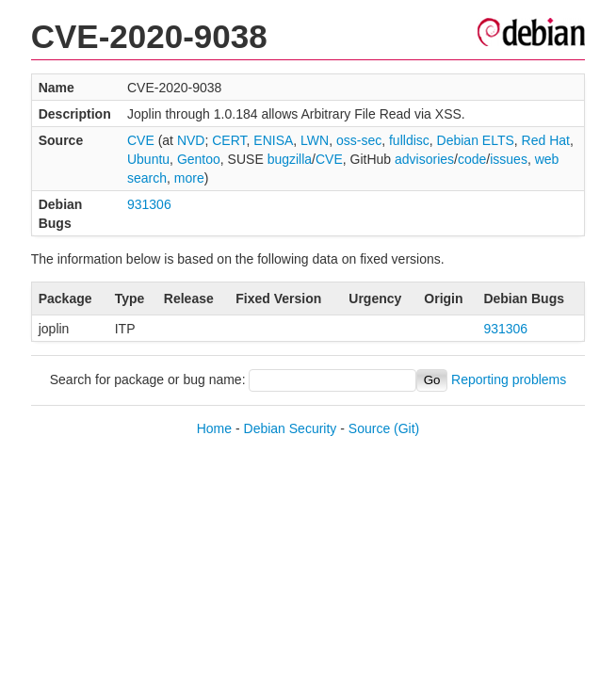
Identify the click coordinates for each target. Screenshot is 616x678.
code (472, 159)
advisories (424, 159)
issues (509, 159)
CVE (141, 140)
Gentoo (199, 159)
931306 (149, 204)
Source (369, 428)
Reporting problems (509, 379)
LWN (315, 140)
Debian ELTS (476, 140)
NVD (191, 140)
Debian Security (291, 428)
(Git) (406, 428)
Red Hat (546, 140)
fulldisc (409, 140)
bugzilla (290, 159)
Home (214, 428)
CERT (229, 140)
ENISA (273, 140)
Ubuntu (148, 159)
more (189, 178)
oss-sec (359, 140)
